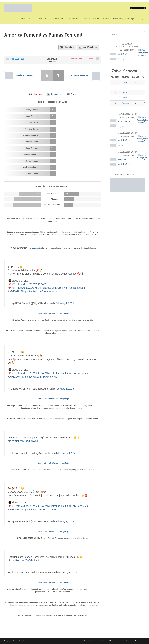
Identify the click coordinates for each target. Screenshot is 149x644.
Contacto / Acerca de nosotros (113, 641)
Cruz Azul (126, 87)
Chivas (125, 82)
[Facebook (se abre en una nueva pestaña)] (135, 8)
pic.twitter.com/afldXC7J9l (23, 441)
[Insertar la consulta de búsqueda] (127, 34)
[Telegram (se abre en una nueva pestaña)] (144, 8)
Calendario (67, 47)
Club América (124, 54)
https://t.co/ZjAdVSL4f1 (29, 288)
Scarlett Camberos (30, 135)
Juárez (121, 145)
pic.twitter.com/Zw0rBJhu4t (24, 560)
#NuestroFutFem (52, 288)
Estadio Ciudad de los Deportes (82, 59)
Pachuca (125, 103)
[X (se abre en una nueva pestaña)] (132, 8)
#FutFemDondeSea (74, 288)
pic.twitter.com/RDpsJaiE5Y (41, 510)
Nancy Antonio (32, 110)
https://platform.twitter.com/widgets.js (53, 313)
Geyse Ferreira (32, 161)
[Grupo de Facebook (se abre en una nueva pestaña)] (138, 8)
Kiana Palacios (32, 116)
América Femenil (26, 76)
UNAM (124, 93)
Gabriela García (32, 129)
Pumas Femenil (80, 76)
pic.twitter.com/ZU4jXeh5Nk (41, 377)
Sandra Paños (32, 122)
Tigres (121, 59)
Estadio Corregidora (142, 156)
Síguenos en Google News (135, 641)
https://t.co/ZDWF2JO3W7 (31, 284)
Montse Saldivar (31, 142)
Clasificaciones (88, 47)
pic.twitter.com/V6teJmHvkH (41, 291)
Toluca (125, 98)
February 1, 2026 (65, 303)
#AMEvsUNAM (16, 291)
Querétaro (123, 159)
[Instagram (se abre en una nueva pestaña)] (141, 8)
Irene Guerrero (32, 148)
